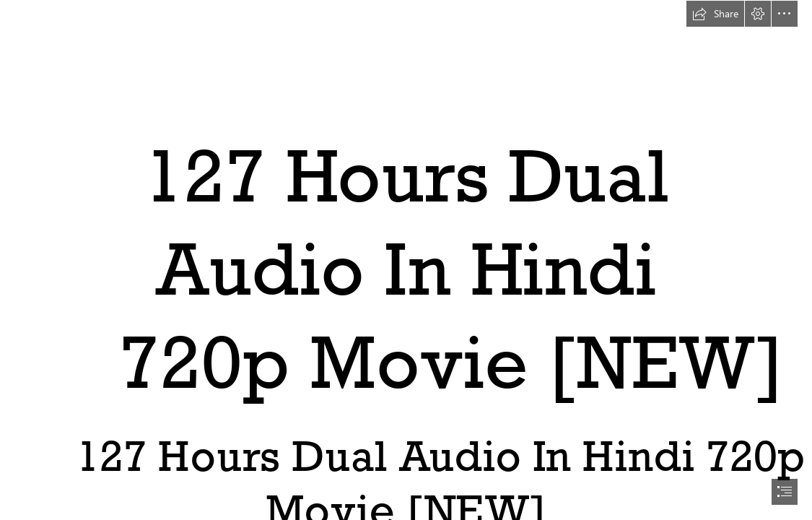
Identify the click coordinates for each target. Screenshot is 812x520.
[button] (715, 14)
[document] (406, 260)
